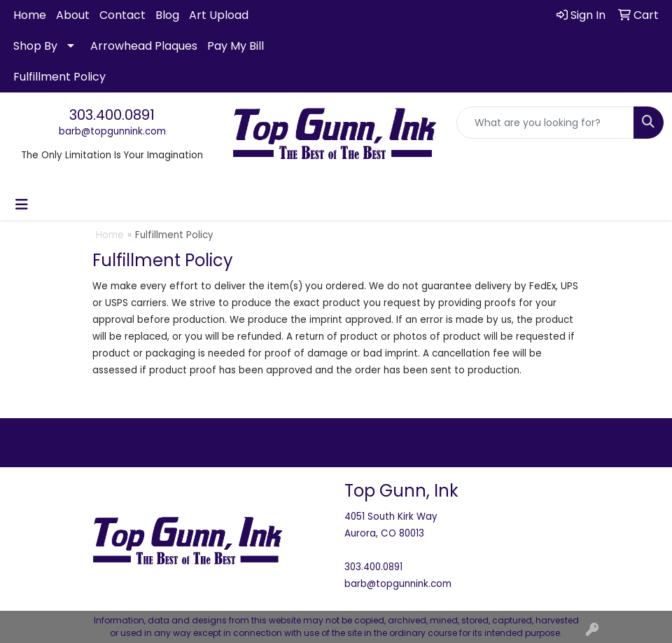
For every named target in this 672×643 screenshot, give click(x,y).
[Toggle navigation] (22, 205)
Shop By (35, 46)
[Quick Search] (545, 123)
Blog (167, 15)
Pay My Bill (236, 46)
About (73, 15)
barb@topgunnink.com (112, 131)
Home (30, 15)
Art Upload (219, 15)
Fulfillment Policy (59, 77)
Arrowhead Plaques (144, 46)
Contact (122, 15)
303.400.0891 (112, 115)
